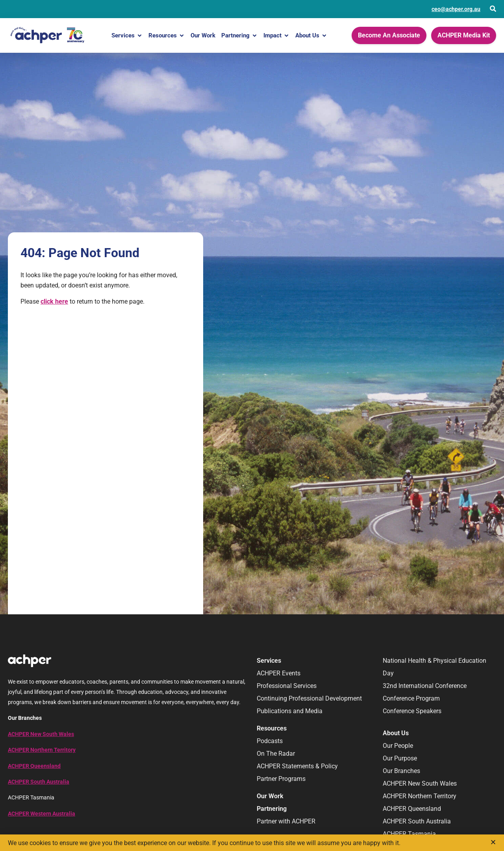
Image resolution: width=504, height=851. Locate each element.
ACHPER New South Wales (41, 734)
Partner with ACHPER (286, 821)
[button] (493, 842)
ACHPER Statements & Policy (297, 766)
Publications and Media (290, 711)
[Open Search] (493, 9)
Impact (276, 36)
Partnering (239, 36)
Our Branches (401, 771)
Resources (167, 36)
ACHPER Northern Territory (42, 750)
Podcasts (270, 741)
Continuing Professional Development (309, 698)
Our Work (203, 35)
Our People (398, 746)
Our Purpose (400, 758)
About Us (311, 36)
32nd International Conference (425, 686)
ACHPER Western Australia (42, 814)
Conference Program (411, 698)
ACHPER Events (279, 673)
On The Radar (276, 754)
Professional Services (287, 686)
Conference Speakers (412, 711)
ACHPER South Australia (39, 782)
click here (54, 301)
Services (127, 36)
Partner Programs (281, 779)
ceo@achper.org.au (456, 9)
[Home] (47, 35)
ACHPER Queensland (34, 766)
